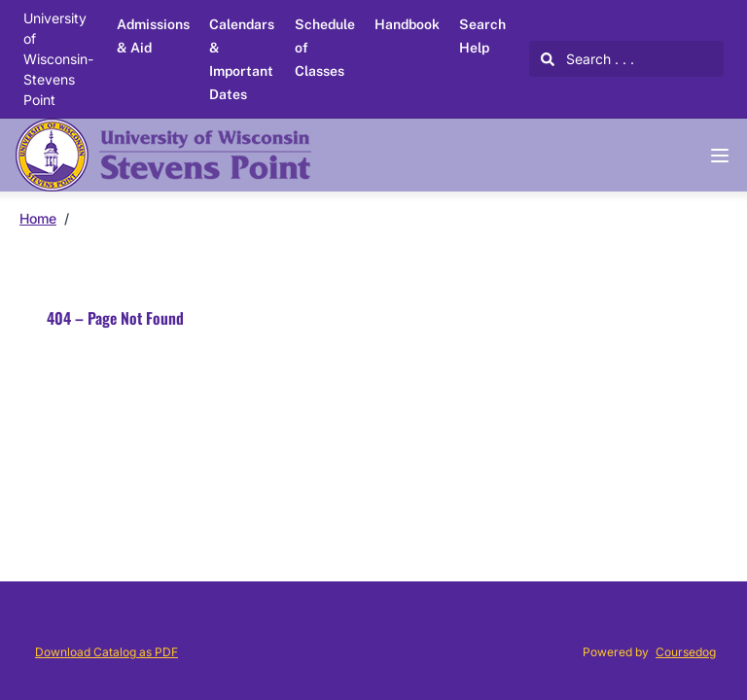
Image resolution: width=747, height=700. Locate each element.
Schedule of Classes (325, 48)
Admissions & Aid (153, 36)
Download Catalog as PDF (107, 652)
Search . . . (587, 59)
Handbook (407, 24)
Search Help (482, 36)
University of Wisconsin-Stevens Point (58, 59)
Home (38, 218)
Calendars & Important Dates (242, 59)
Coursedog (686, 652)
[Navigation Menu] (720, 156)
